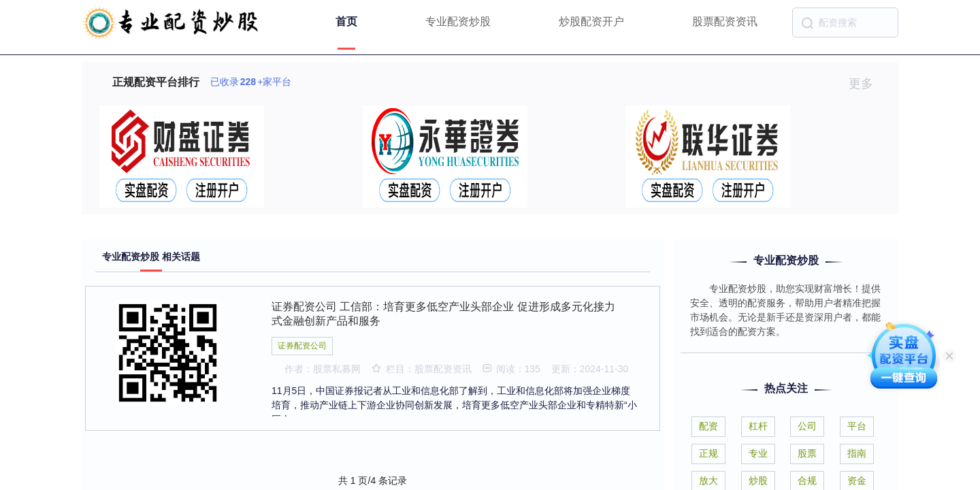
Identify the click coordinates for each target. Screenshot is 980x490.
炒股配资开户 (591, 21)
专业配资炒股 (458, 21)
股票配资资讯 (725, 21)
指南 (857, 453)
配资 (708, 426)
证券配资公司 (302, 346)
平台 (857, 426)
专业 (758, 453)
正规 (708, 453)
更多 (867, 84)
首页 (346, 21)
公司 (807, 426)
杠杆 (758, 426)
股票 (807, 453)
